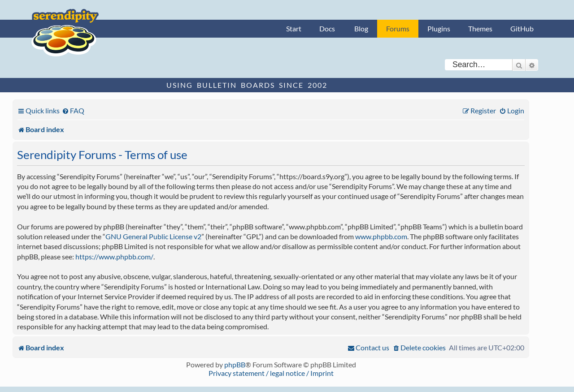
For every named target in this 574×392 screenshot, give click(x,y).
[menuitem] (73, 110)
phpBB (235, 364)
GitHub (522, 28)
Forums (398, 28)
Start (294, 28)
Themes (480, 28)
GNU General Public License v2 (153, 236)
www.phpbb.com (381, 236)
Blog (361, 28)
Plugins (439, 28)
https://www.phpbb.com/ (114, 256)
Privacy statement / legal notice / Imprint (271, 373)
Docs (327, 28)
